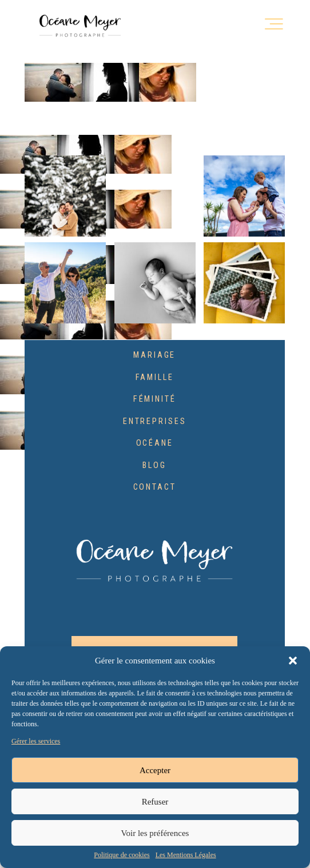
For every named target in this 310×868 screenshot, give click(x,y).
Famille (155, 378)
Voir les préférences (155, 833)
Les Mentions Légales (186, 855)
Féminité (155, 399)
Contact (155, 487)
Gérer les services (36, 741)
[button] (293, 661)
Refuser (155, 802)
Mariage (154, 355)
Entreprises (155, 422)
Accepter (155, 770)
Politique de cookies (122, 855)
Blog (154, 466)
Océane (155, 443)
